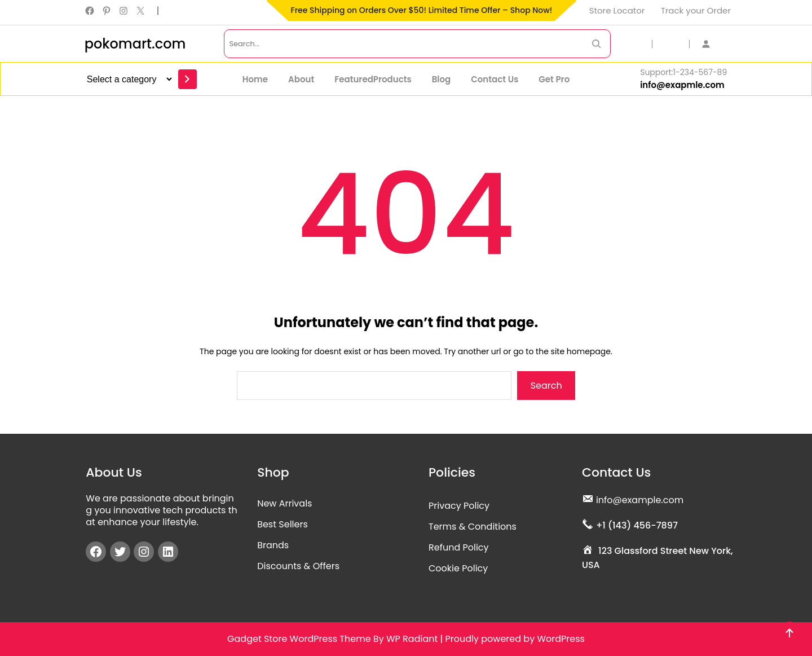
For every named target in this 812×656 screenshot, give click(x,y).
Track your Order (696, 10)
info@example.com (640, 500)
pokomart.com (135, 44)
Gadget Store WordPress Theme (299, 639)
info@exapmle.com (682, 85)
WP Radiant (412, 639)
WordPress (561, 639)
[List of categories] (128, 79)
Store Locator (617, 10)
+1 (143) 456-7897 (637, 525)
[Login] (712, 44)
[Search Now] (596, 44)
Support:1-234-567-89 (683, 72)
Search (546, 386)
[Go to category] (187, 79)
